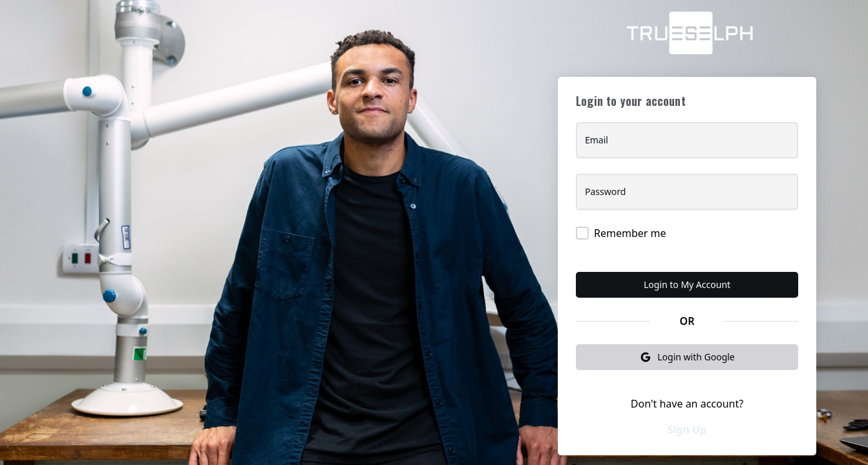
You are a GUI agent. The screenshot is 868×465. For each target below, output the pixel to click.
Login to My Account (687, 284)
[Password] (687, 197)
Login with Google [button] (687, 357)
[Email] (687, 145)
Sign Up (687, 429)
